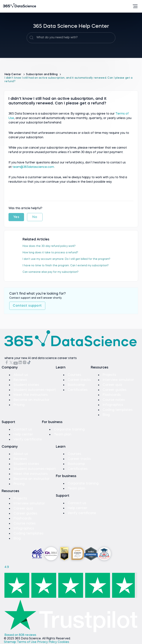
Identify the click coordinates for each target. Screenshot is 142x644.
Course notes (114, 400)
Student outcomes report (35, 390)
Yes (16, 217)
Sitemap (10, 642)
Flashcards (112, 395)
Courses (74, 375)
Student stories (26, 385)
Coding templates (118, 410)
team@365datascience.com (33, 167)
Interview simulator (118, 380)
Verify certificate (28, 440)
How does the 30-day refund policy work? (49, 246)
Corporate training (69, 430)
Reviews (20, 380)
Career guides (115, 390)
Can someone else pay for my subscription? (50, 272)
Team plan (63, 435)
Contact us (23, 430)
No (35, 217)
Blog (106, 415)
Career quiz (112, 385)
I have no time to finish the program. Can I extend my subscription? (66, 266)
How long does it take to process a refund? (50, 253)
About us (21, 375)
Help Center (13, 74)
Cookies (63, 642)
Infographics (113, 405)
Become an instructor (32, 400)
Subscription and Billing (42, 74)
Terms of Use (27, 642)
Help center (23, 435)
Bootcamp (76, 385)
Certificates (78, 390)
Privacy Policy (47, 642)
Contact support (27, 306)
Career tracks (79, 380)
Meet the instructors (31, 395)
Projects (109, 375)
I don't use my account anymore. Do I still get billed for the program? (66, 259)
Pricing (19, 405)
